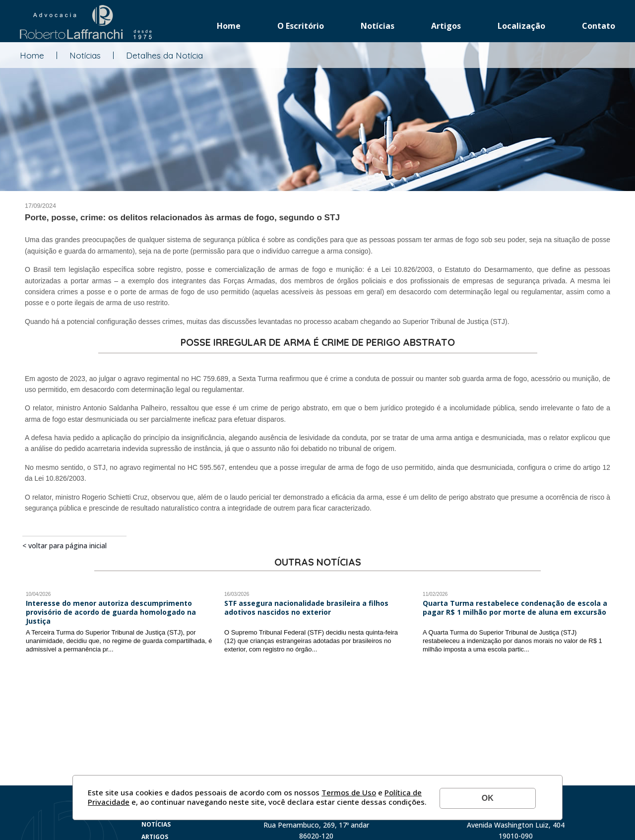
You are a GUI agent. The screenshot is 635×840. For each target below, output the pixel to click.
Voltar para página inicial (67, 546)
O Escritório (301, 26)
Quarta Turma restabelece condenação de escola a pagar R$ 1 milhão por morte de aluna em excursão (515, 608)
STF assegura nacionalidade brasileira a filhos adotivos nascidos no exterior (306, 608)
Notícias (378, 26)
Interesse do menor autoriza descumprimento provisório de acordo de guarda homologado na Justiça (111, 612)
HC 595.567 (206, 467)
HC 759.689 (210, 379)
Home (229, 26)
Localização (521, 26)
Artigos (446, 26)
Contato (599, 26)
